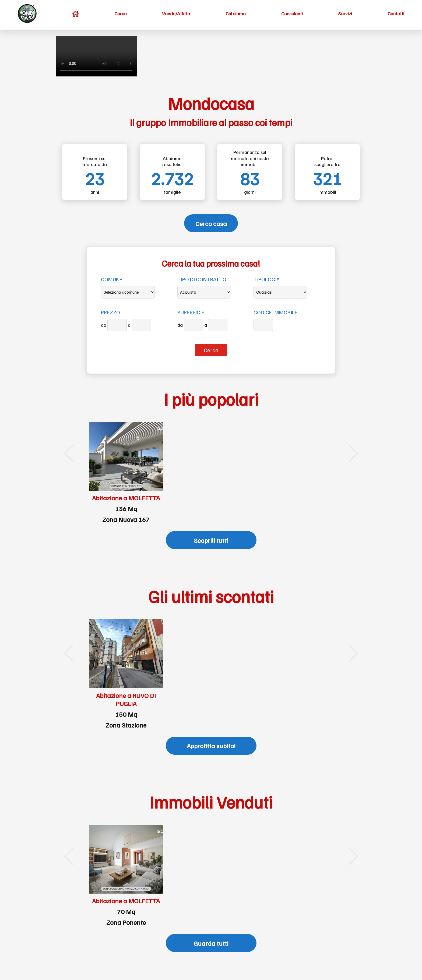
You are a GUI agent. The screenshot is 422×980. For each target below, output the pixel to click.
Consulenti (292, 13)
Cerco (121, 13)
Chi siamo (236, 13)
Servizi (345, 13)
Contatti (396, 13)
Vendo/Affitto (176, 13)
